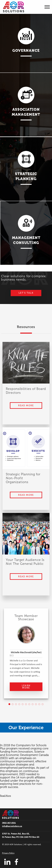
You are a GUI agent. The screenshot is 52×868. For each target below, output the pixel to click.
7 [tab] (30, 705)
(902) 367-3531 (9, 823)
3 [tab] (17, 705)
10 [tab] (40, 705)
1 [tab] (10, 705)
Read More (26, 405)
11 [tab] (43, 705)
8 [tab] (33, 705)
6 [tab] (27, 705)
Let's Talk (26, 293)
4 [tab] (20, 705)
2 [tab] (13, 705)
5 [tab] (23, 705)
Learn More (26, 687)
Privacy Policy (8, 853)
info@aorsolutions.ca (12, 826)
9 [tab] (37, 705)
